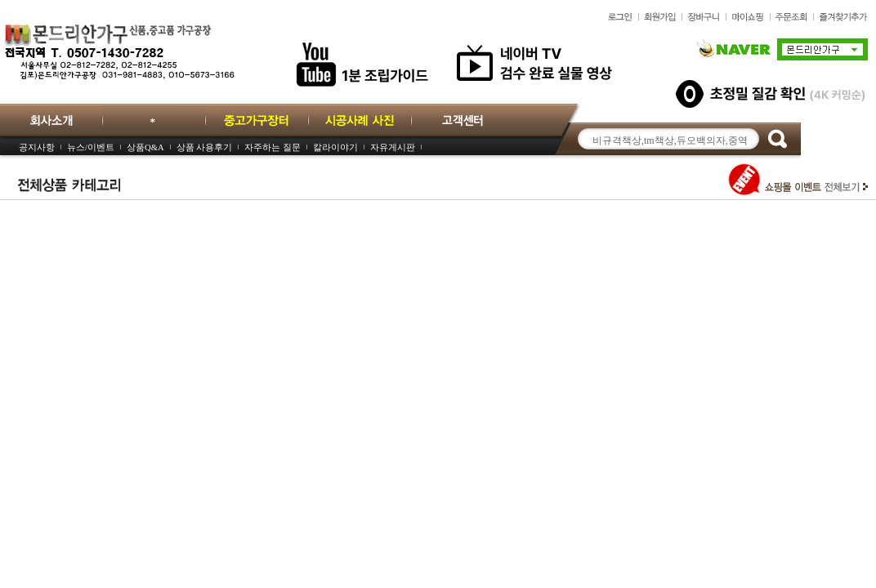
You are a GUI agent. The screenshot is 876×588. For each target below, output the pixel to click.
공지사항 (37, 147)
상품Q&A (145, 147)
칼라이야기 (335, 147)
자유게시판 (393, 147)
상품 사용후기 (205, 147)
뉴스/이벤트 (91, 147)
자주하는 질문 (273, 147)
